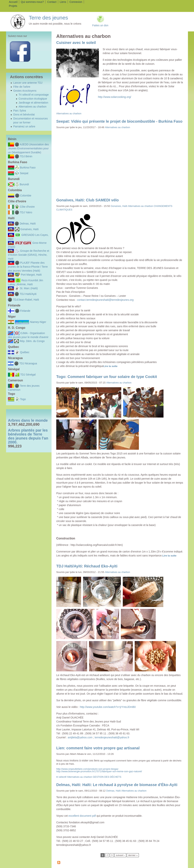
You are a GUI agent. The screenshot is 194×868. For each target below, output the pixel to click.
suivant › (120, 855)
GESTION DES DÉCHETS (107, 777)
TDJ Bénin (26, 156)
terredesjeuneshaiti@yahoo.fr (112, 737)
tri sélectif (61, 777)
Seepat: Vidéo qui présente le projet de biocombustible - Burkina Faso (119, 121)
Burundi (24, 184)
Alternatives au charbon (32, 107)
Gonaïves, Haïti (29, 229)
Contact (52, 2)
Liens (63, 2)
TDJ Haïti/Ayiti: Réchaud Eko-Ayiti (87, 566)
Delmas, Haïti (28, 224)
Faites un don (100, 25)
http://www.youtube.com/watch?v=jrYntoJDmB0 (108, 707)
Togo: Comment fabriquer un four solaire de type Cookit (107, 377)
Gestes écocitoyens (25, 91)
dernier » (133, 855)
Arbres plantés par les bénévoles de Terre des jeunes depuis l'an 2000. (28, 436)
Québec (25, 352)
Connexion (76, 2)
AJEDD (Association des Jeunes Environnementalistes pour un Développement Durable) (28, 148)
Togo (23, 399)
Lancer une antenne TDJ (28, 83)
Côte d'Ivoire (27, 207)
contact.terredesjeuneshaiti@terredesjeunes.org (105, 300)
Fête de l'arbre (22, 87)
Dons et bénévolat (24, 115)
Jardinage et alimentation (33, 103)
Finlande (25, 311)
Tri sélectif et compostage (34, 95)
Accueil (13, 2)
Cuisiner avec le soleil (76, 43)
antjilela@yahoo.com (80, 737)
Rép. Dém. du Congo (32, 341)
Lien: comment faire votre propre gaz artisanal (98, 748)
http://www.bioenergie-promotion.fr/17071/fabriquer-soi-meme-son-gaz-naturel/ (99, 771)
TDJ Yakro (26, 212)
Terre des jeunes (48, 18)
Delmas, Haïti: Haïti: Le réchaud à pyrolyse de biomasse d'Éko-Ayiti (117, 785)
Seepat (24, 173)
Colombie (26, 196)
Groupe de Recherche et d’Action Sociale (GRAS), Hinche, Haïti (29, 255)
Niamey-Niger (38, 322)
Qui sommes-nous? (32, 2)
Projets (13, 6)
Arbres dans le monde (28, 420)
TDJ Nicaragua (28, 363)
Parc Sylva (20, 111)
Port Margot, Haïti (31, 275)
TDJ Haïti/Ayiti (28, 294)
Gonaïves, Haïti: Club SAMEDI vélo (88, 200)
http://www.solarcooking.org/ (115, 97)
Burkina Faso (28, 168)
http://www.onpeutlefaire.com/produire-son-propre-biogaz (87, 769)
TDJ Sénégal (28, 375)
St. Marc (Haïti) (29, 288)
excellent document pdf (82, 816)
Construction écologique (33, 99)
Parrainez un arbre (24, 126)
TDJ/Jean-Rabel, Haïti (26, 300)
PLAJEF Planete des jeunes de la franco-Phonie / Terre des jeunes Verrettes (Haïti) (28, 267)
